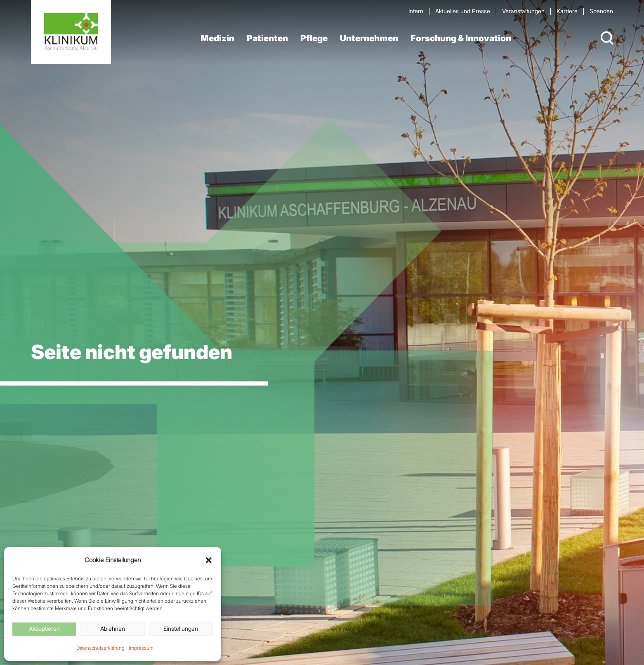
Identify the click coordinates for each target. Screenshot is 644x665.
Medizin (217, 38)
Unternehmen (369, 38)
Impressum (141, 648)
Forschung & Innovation (461, 38)
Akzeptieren (44, 628)
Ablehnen (113, 628)
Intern (416, 11)
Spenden (601, 11)
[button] (209, 560)
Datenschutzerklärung (100, 648)
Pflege (314, 38)
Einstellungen (181, 628)
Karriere (567, 11)
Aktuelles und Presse (463, 11)
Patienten (267, 38)
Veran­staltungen (523, 11)
